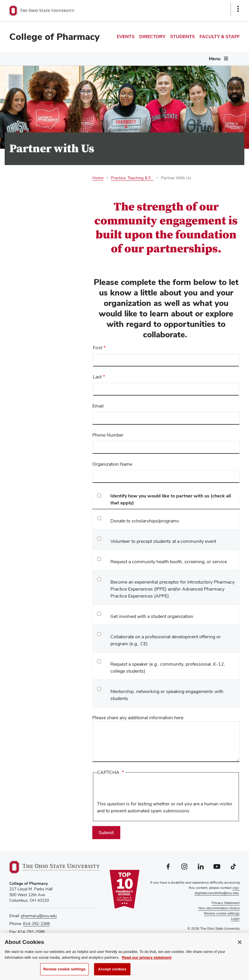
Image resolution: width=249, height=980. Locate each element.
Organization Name (112, 464)
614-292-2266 (36, 924)
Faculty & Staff (220, 37)
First (98, 348)
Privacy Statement (226, 903)
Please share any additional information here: (138, 718)
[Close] (240, 943)
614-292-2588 (31, 932)
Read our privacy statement (147, 958)
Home (98, 178)
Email (98, 406)
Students (182, 37)
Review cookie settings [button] (222, 913)
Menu (215, 59)
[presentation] (141, 789)
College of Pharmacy (54, 37)
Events (126, 37)
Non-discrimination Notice (219, 908)
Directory (152, 37)
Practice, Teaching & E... (132, 178)
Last (97, 377)
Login (235, 919)
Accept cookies (112, 970)
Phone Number (108, 435)
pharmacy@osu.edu (39, 916)
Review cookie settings (65, 970)
